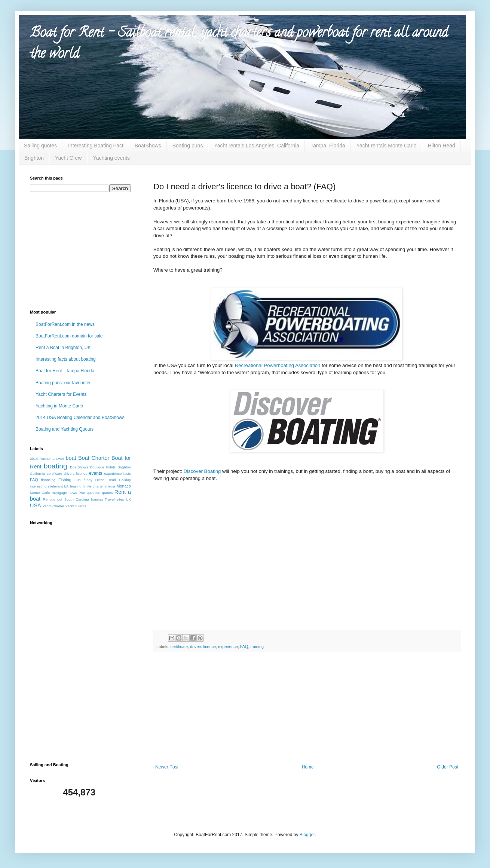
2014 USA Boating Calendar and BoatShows (80, 418)
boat (71, 458)
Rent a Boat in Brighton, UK (63, 348)
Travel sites (114, 499)
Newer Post (167, 767)
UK (128, 499)
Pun (82, 493)
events (96, 473)
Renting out (53, 499)
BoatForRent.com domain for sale (69, 336)
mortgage (59, 493)
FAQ (244, 647)
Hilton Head (442, 146)
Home (308, 767)
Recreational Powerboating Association (278, 365)
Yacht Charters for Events (61, 394)
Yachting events (111, 158)
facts (127, 473)
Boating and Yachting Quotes (65, 429)
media (110, 486)
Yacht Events (76, 506)
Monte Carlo (40, 493)
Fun (78, 480)
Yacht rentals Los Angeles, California (257, 146)
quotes (108, 493)
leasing (76, 486)
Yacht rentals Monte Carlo (387, 146)
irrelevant (55, 486)
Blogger (307, 835)
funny (88, 480)
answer (58, 459)
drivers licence (203, 647)
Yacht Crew (68, 158)
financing (48, 480)
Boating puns (188, 146)
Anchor (45, 459)
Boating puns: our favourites (63, 383)
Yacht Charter (53, 506)
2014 (34, 459)
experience (228, 647)
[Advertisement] (77, 250)
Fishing (65, 480)
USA (36, 505)
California (38, 473)
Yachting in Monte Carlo (59, 406)
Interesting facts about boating (66, 359)
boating (56, 466)
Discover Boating (202, 471)
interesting (38, 486)
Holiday (125, 480)
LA (67, 486)
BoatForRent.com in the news (65, 324)
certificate (179, 647)
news (73, 493)
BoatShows (148, 146)
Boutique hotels (103, 467)
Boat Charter (94, 458)
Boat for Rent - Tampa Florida (65, 371)
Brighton (34, 158)
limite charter (94, 486)
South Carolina (77, 499)
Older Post (448, 767)
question (94, 493)
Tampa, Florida (328, 146)
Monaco (124, 486)
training (257, 647)
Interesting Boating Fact (96, 146)
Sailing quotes (40, 146)
